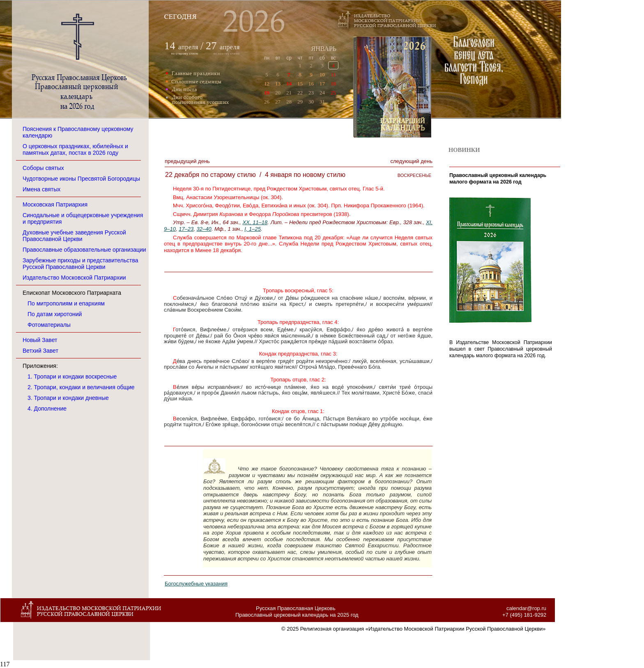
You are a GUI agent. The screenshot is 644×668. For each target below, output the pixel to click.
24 (322, 93)
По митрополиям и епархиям (66, 303)
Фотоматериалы (49, 325)
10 (322, 75)
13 (278, 84)
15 (300, 84)
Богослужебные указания (196, 584)
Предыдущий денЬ (187, 161)
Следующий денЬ (412, 161)
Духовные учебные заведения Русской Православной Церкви (74, 236)
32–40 (204, 229)
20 (278, 93)
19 (267, 93)
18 (333, 84)
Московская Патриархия (55, 204)
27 (278, 102)
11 (333, 75)
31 (322, 102)
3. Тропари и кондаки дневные (68, 398)
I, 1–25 (253, 229)
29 (300, 102)
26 (267, 102)
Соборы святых (43, 168)
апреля (188, 47)
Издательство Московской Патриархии (74, 278)
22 (300, 93)
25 (333, 93)
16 (311, 84)
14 (289, 84)
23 (311, 93)
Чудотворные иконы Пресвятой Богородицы (81, 179)
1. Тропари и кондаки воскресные (72, 376)
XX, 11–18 (255, 222)
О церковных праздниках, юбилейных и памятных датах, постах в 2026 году (75, 149)
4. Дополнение (47, 409)
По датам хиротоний (55, 314)
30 (311, 102)
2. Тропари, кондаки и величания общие (81, 387)
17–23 (186, 229)
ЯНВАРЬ (324, 49)
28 (289, 102)
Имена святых (41, 189)
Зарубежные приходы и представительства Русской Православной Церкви (80, 264)
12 (267, 84)
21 (289, 93)
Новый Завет (40, 340)
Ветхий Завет (40, 351)
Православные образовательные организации (84, 250)
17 (322, 84)
